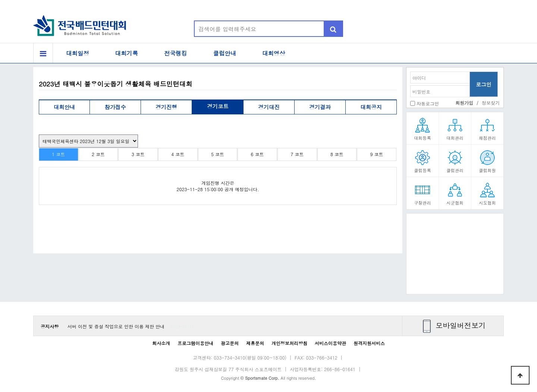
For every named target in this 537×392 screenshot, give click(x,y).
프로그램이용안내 (195, 343)
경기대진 (269, 107)
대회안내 (65, 107)
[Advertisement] (455, 256)
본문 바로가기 (0, 0)
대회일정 (78, 53)
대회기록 (127, 53)
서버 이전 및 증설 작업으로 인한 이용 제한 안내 (116, 326)
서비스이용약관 (330, 343)
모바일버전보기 (461, 325)
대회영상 (274, 53)
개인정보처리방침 (289, 343)
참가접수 (115, 107)
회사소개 (161, 343)
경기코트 (218, 106)
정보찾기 (491, 103)
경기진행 (166, 107)
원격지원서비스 (369, 343)
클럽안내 (225, 53)
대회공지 (371, 107)
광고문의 (230, 343)
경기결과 (320, 107)
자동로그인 (428, 103)
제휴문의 (255, 343)
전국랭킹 (176, 53)
